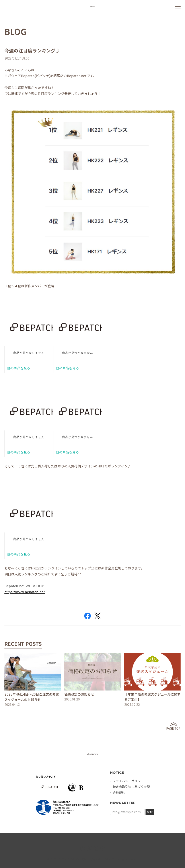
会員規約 (119, 792)
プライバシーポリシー (128, 781)
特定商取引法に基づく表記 (131, 787)
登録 (150, 812)
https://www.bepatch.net (25, 592)
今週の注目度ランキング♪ (32, 50)
